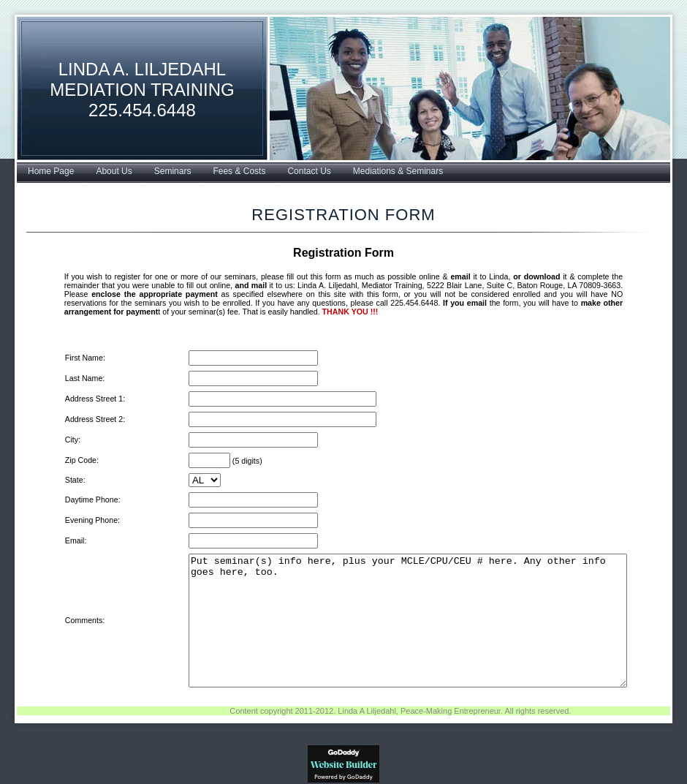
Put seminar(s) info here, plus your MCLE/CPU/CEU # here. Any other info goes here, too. (403, 621)
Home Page (51, 171)
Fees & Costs (239, 171)
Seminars (173, 171)
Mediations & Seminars (398, 171)
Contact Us (309, 171)
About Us (114, 171)
